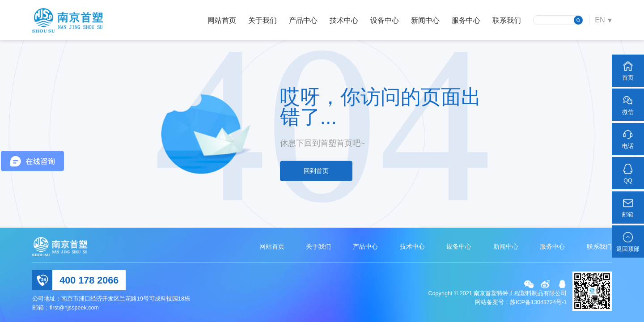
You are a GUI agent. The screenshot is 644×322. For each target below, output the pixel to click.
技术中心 (344, 20)
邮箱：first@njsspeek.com (66, 308)
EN (600, 20)
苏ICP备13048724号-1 (538, 302)
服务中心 (466, 20)
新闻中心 (425, 20)
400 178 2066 (89, 280)
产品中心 (303, 20)
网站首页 (222, 20)
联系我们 (507, 20)
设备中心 (385, 20)
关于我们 (263, 20)
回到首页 (316, 171)
